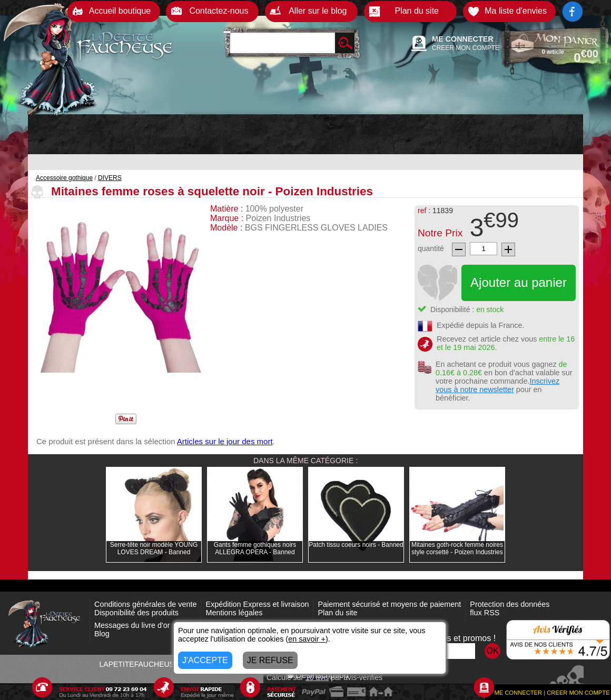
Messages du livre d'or (132, 625)
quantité (431, 248)
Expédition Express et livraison (257, 604)
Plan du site (337, 613)
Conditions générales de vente (145, 604)
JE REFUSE (270, 660)
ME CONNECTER (463, 39)
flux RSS (485, 613)
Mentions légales (234, 613)
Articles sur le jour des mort (225, 441)
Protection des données (510, 604)
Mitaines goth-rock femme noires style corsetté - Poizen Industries (457, 548)
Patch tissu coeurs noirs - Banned (356, 545)
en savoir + (307, 639)
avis (317, 677)
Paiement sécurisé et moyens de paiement (389, 604)
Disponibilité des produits (136, 613)
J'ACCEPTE (205, 660)
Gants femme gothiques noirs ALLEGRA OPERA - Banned (255, 548)
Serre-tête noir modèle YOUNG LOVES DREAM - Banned (154, 548)
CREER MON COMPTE (466, 48)
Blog (102, 634)
